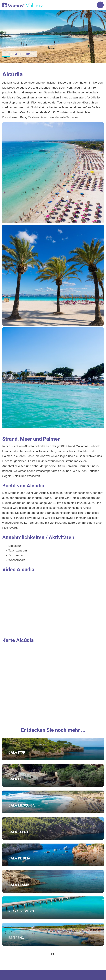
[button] (53, 173)
